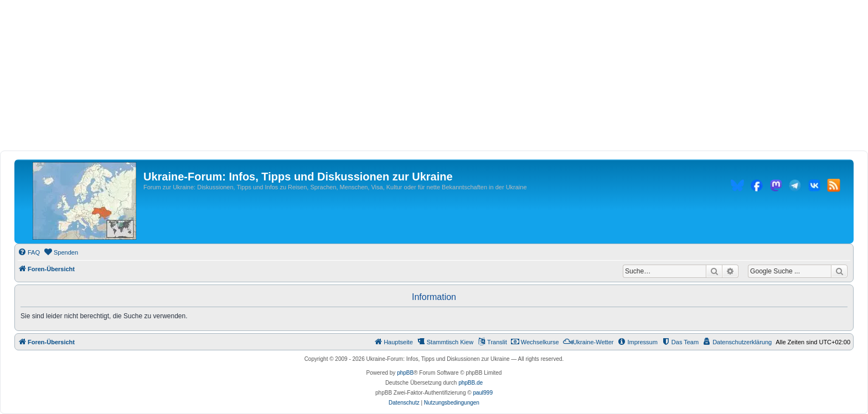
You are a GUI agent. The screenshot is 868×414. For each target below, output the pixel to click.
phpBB (405, 373)
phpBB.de (471, 383)
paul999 (483, 393)
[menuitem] (29, 252)
